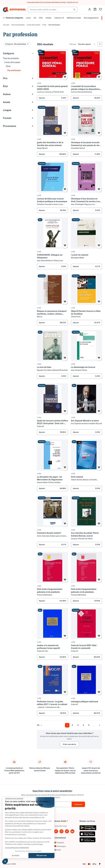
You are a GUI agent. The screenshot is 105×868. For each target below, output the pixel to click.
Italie (57, 850)
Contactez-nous (60, 826)
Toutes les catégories (13, 18)
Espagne (59, 843)
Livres (28, 18)
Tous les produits (18, 25)
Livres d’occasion (33, 25)
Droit (44, 25)
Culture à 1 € (59, 18)
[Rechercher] (53, 10)
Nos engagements (91, 18)
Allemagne (60, 846)
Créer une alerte (70, 744)
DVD (41, 18)
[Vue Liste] (100, 44)
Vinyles (48, 18)
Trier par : (73, 44)
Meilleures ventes (74, 18)
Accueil (6, 25)
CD (35, 18)
